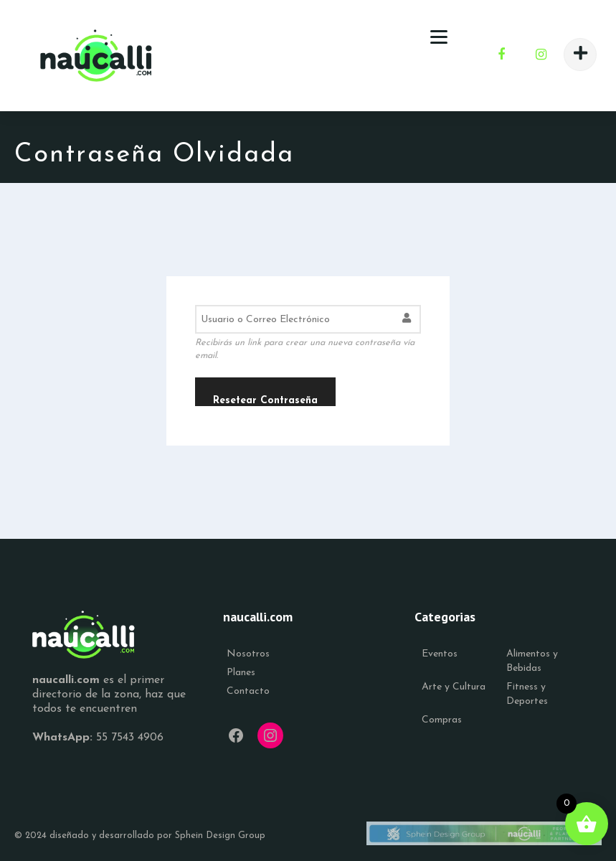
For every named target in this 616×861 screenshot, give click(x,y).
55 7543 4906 (130, 738)
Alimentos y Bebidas (532, 661)
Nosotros (248, 654)
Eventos (440, 654)
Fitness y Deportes (527, 694)
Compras (442, 720)
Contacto (248, 691)
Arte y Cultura (454, 687)
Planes (241, 673)
